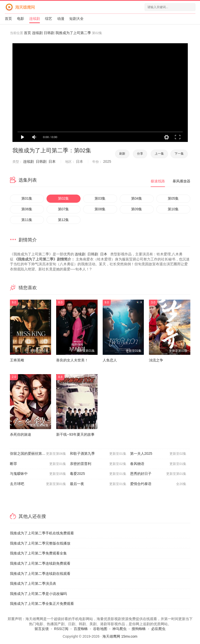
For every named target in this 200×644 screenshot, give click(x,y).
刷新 (122, 154)
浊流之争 (156, 360)
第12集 (64, 220)
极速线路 (158, 181)
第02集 (64, 198)
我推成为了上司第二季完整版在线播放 (40, 543)
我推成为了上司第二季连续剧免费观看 (40, 563)
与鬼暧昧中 (38, 474)
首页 (8, 19)
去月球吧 (38, 484)
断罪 (38, 464)
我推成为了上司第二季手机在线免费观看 (42, 533)
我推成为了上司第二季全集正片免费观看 (42, 604)
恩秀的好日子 (158, 474)
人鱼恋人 (110, 360)
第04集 (137, 198)
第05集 (173, 198)
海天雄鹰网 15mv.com (120, 636)
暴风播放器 (181, 181)
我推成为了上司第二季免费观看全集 (38, 553)
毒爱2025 (98, 474)
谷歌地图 (100, 629)
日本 (52, 162)
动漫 (61, 19)
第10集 (173, 209)
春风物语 (158, 464)
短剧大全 (76, 19)
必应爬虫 (158, 629)
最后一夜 (98, 484)
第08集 (100, 209)
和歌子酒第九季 (98, 454)
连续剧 (35, 19)
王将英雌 (17, 360)
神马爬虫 (119, 629)
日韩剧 (49, 33)
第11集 (27, 220)
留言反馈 (42, 629)
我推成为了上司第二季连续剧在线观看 (40, 574)
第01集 (27, 198)
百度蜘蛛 (81, 629)
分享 (140, 154)
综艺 (49, 19)
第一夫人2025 (158, 454)
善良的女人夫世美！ (72, 360)
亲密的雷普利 (98, 464)
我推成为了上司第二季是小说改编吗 (38, 594)
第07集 (64, 209)
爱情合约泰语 (158, 484)
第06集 (27, 209)
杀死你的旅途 (21, 434)
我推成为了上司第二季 (73, 33)
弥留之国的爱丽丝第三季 (38, 454)
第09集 (137, 209)
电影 (21, 19)
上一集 (159, 154)
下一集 (179, 154)
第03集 (100, 198)
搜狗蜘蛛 (139, 629)
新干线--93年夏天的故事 (75, 434)
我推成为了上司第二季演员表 (33, 583)
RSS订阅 (61, 629)
